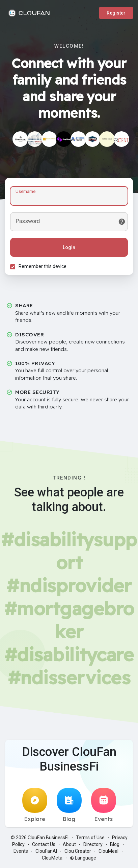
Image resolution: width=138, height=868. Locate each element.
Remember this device (43, 266)
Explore (35, 805)
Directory (93, 844)
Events (104, 805)
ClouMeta (52, 858)
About (69, 844)
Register (116, 13)
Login (69, 247)
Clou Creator (78, 851)
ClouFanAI (46, 851)
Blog (69, 805)
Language (83, 858)
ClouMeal (108, 851)
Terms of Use (90, 838)
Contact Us (44, 844)
